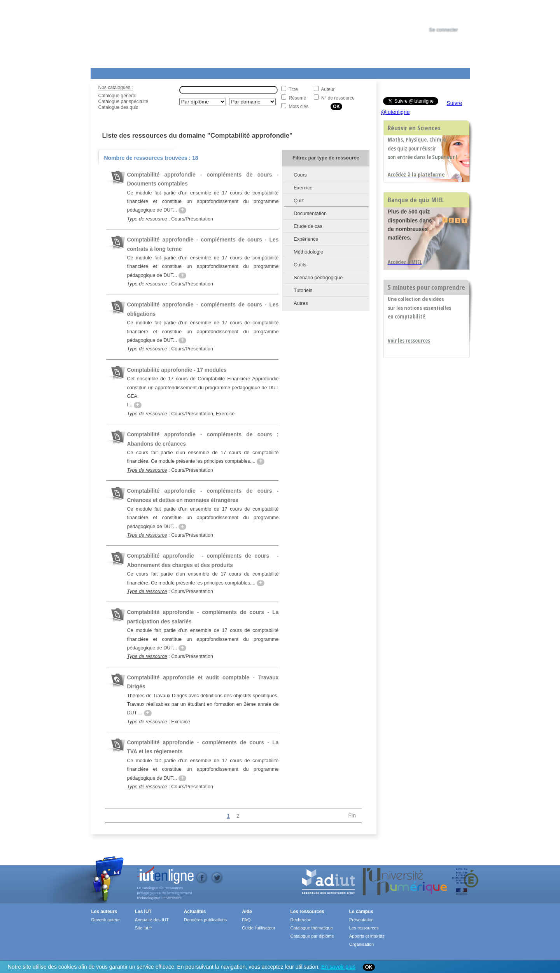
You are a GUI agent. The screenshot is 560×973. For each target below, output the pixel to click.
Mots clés (299, 107)
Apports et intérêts (367, 936)
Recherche (301, 920)
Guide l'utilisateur (258, 928)
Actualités (238, 72)
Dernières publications (206, 920)
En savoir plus (338, 967)
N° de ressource (338, 98)
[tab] (451, 13)
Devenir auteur (106, 920)
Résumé (298, 98)
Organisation (361, 944)
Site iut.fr (143, 928)
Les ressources (307, 912)
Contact (348, 72)
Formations (203, 72)
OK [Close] (369, 967)
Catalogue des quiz (118, 107)
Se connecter (443, 30)
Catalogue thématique (311, 928)
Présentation (361, 920)
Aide (307, 72)
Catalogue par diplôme (312, 936)
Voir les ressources (409, 340)
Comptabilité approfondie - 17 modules (177, 370)
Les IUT (274, 72)
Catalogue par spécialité (123, 101)
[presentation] (451, 13)
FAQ (246, 920)
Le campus (361, 912)
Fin (352, 815)
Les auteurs (104, 912)
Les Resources (108, 72)
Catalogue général (117, 96)
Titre (293, 89)
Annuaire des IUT (152, 920)
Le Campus (166, 72)
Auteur (328, 89)
